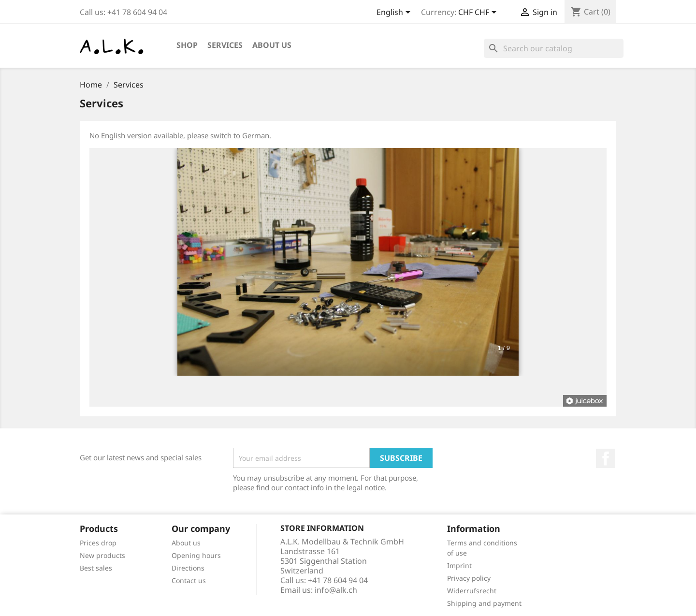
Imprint (459, 565)
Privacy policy (469, 578)
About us (272, 45)
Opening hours (196, 555)
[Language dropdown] (395, 13)
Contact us (189, 580)
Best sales (96, 568)
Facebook (606, 458)
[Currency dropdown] (479, 13)
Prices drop (98, 543)
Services (225, 45)
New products (102, 555)
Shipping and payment (484, 603)
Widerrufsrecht (472, 591)
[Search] (554, 48)
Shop (187, 45)
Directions (188, 568)
